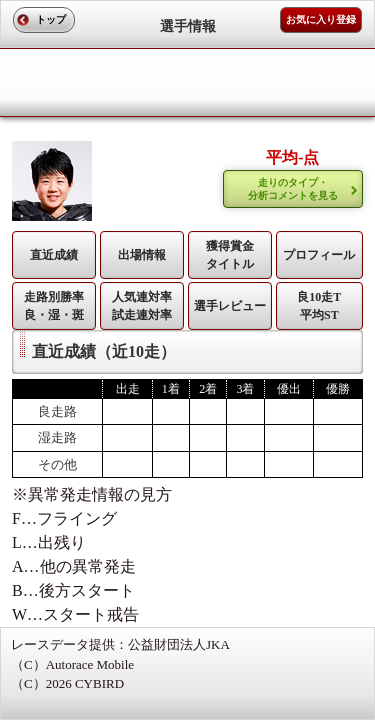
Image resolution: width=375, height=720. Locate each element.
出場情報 (142, 255)
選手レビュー (230, 306)
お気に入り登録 (321, 19)
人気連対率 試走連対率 (142, 306)
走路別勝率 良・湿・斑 (54, 306)
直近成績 (54, 255)
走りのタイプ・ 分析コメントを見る (293, 189)
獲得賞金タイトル (230, 255)
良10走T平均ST (319, 306)
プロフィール (319, 255)
